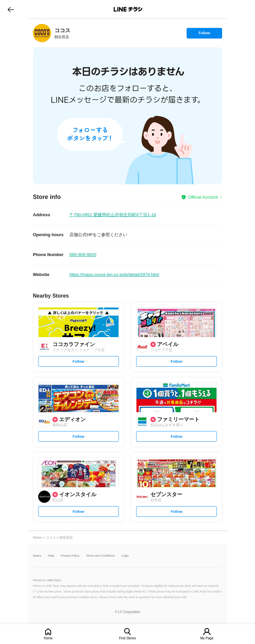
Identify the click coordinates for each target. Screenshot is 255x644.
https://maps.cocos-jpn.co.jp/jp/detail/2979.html (114, 275)
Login (125, 556)
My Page (207, 638)
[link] (42, 33)
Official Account (203, 197)
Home (48, 638)
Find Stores (127, 638)
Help (51, 556)
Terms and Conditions (100, 556)
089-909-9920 (83, 255)
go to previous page (11, 9)
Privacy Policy (70, 556)
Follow (204, 35)
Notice (37, 556)
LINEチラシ (128, 9)
